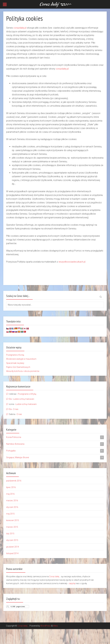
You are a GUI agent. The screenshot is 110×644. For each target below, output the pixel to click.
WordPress (46, 626)
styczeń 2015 (12, 540)
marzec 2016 (12, 501)
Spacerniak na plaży (15, 363)
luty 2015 (10, 534)
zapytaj (72, 583)
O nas (16, 409)
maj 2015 (10, 514)
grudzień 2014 (13, 547)
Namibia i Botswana (55, 444)
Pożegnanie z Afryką (27, 394)
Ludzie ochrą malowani (24, 399)
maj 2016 (10, 494)
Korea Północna (55, 437)
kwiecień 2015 (13, 520)
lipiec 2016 (11, 487)
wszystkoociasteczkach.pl (72, 262)
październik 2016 (14, 481)
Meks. (56, 626)
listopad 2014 (12, 553)
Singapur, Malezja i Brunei (55, 458)
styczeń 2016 (12, 507)
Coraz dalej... (55, 576)
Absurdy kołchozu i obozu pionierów (23, 371)
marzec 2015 (12, 527)
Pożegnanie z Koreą (15, 355)
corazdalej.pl (20, 28)
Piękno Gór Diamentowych (18, 367)
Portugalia (55, 451)
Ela (10, 399)
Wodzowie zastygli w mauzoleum (21, 359)
